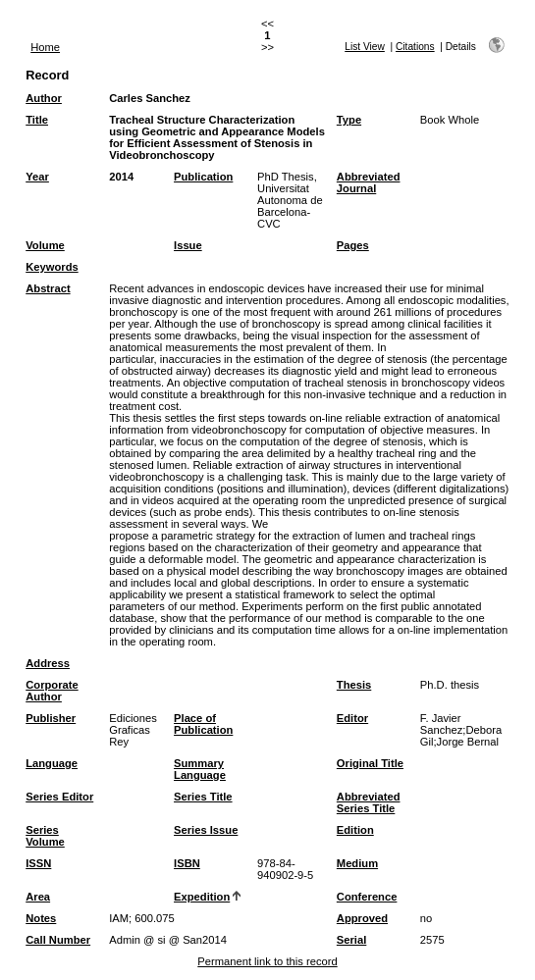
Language (52, 763)
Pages (353, 245)
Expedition (202, 897)
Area (38, 897)
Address (48, 663)
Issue (188, 245)
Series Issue (206, 830)
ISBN (187, 863)
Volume (45, 245)
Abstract (48, 288)
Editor (352, 718)
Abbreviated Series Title (369, 802)
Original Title (370, 763)
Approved (362, 918)
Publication (203, 177)
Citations (415, 47)
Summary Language (200, 769)
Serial (351, 940)
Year (37, 177)
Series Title (203, 797)
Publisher (51, 718)
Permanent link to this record (267, 961)
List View (365, 47)
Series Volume (45, 836)
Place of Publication (203, 724)
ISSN (38, 863)
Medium (357, 863)
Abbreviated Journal (369, 182)
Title (37, 120)
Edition (355, 830)
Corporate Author (52, 691)
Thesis (354, 685)
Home (45, 47)
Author (44, 98)
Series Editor (59, 797)
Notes (41, 918)
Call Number (58, 940)
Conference (367, 897)
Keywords (52, 267)
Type (349, 120)
